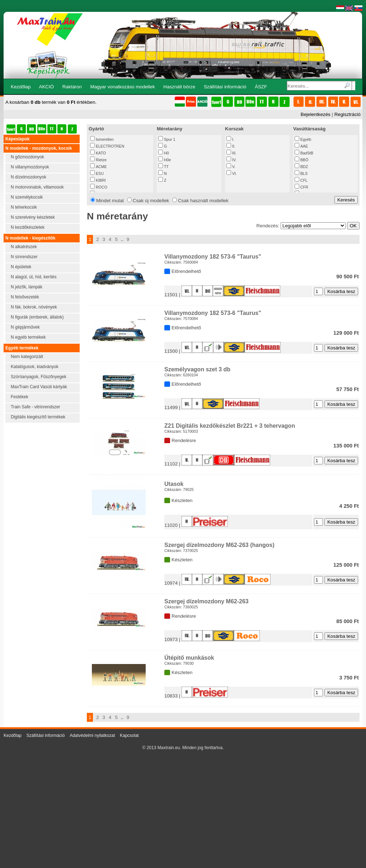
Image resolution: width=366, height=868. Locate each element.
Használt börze (179, 87)
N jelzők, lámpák (27, 287)
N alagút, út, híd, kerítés (34, 277)
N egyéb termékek (28, 337)
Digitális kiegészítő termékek (38, 417)
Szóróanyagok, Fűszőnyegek (39, 377)
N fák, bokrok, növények (34, 307)
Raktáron (72, 87)
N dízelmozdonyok (29, 177)
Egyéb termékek (22, 348)
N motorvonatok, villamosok (37, 187)
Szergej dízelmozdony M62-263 (207, 601)
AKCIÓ (46, 87)
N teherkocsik (24, 207)
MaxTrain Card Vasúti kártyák (39, 387)
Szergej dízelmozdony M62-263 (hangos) (219, 545)
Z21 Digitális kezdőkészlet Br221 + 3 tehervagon (230, 426)
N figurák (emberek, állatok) (37, 317)
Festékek (20, 397)
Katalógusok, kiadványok (35, 367)
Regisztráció (348, 114)
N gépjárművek (25, 327)
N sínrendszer (24, 257)
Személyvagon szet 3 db (197, 369)
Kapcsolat (129, 735)
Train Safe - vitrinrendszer (36, 407)
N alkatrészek (24, 247)
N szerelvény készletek (33, 217)
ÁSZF (261, 87)
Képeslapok (17, 139)
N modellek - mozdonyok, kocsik (39, 148)
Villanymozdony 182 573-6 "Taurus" (213, 257)
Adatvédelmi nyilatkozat (92, 735)
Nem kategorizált (27, 357)
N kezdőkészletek (28, 227)
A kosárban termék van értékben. (51, 102)
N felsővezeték (25, 297)
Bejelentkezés (316, 114)
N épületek (21, 267)
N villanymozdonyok (30, 167)
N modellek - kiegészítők (30, 238)
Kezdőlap (21, 87)
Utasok (174, 484)
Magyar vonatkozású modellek (123, 87)
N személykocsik (27, 197)
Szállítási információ (225, 87)
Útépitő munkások (189, 658)
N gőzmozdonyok (27, 157)
